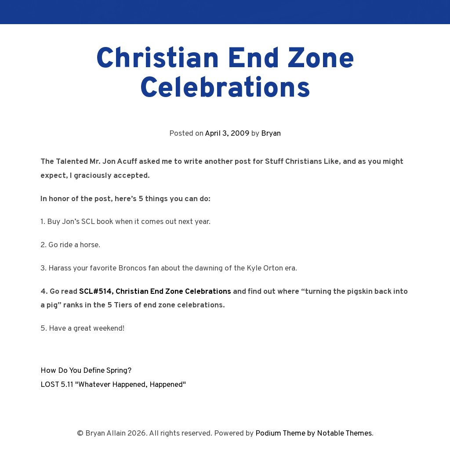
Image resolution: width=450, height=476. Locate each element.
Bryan (271, 134)
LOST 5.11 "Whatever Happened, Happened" (113, 385)
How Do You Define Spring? (86, 371)
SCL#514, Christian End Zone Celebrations (155, 292)
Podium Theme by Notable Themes (314, 434)
